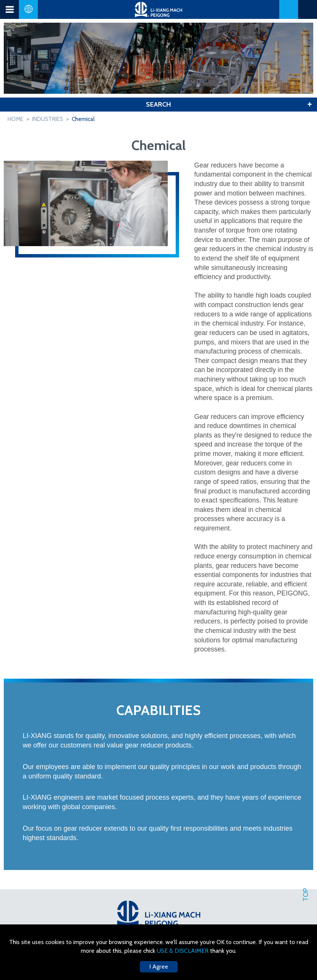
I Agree (159, 967)
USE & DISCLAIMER (183, 951)
